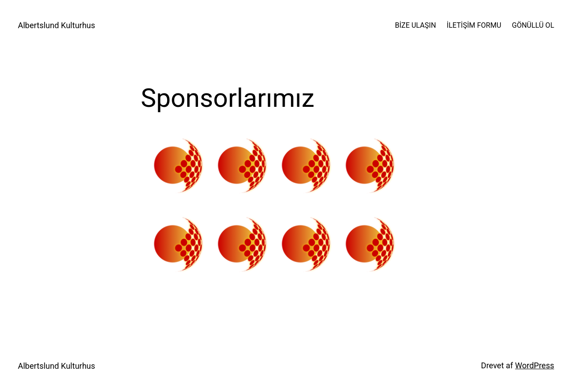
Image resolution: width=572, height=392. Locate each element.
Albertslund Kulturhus (57, 25)
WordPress (535, 365)
